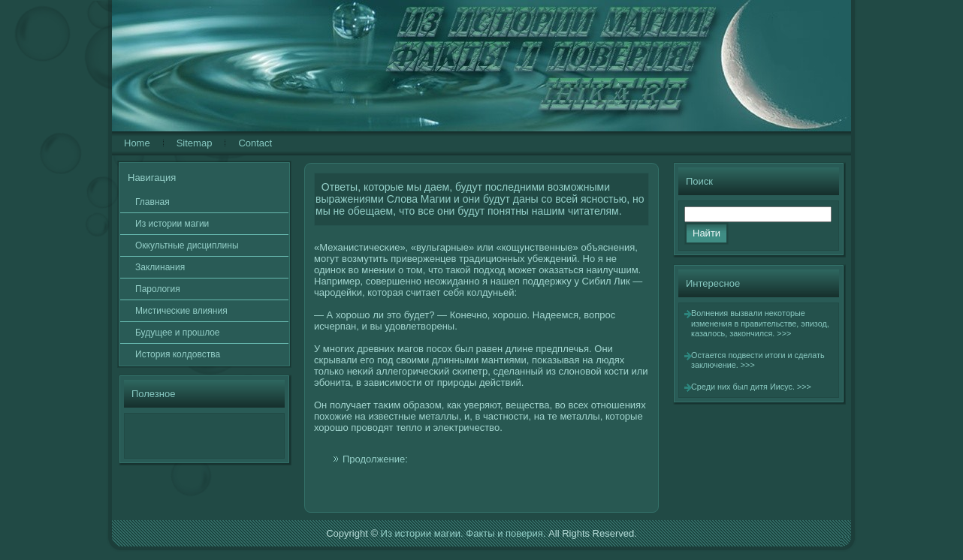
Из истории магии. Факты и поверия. (463, 533)
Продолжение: (375, 459)
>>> (784, 333)
